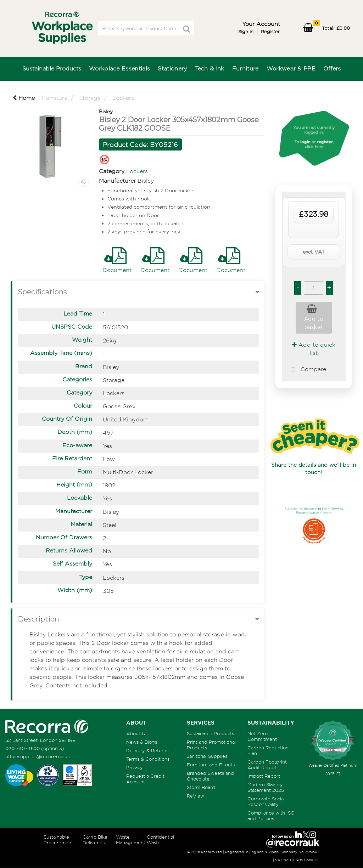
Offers (332, 68)
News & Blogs (142, 742)
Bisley (106, 112)
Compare (307, 370)
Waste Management (131, 840)
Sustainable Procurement (58, 840)
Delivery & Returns (147, 750)
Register (270, 32)
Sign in (246, 32)
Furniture (245, 68)
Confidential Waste (160, 840)
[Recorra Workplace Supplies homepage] (47, 726)
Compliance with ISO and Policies (271, 816)
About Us (137, 733)
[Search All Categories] (146, 28)
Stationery (172, 68)
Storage (90, 98)
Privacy (135, 767)
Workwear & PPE (291, 68)
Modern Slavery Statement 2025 (266, 787)
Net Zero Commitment (262, 736)
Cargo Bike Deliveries (95, 840)
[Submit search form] (186, 29)
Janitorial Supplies (207, 756)
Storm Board (201, 787)
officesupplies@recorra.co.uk (38, 756)
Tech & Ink (210, 68)
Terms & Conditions (148, 759)
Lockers (123, 98)
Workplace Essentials (119, 68)
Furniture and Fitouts (211, 765)
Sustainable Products (52, 68)
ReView (196, 796)
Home (24, 98)
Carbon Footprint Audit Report (267, 765)
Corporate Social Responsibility (266, 801)
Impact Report (264, 776)
